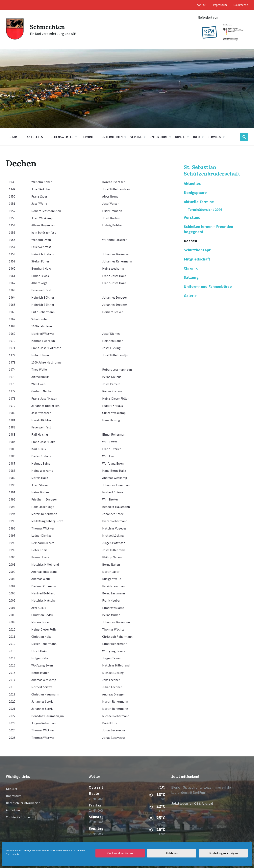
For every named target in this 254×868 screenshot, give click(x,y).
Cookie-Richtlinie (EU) (21, 817)
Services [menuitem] (215, 137)
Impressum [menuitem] (220, 5)
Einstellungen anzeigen (223, 853)
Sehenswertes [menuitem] (62, 137)
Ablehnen (172, 853)
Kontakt (12, 789)
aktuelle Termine (199, 202)
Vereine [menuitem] (136, 137)
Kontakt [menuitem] (202, 5)
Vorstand (192, 217)
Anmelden (13, 810)
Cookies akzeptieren (120, 853)
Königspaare (195, 193)
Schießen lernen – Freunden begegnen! (208, 229)
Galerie (190, 296)
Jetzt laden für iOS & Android (192, 803)
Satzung (191, 277)
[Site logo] (15, 39)
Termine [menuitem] (87, 137)
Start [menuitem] (14, 137)
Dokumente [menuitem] (241, 5)
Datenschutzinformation (23, 803)
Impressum (14, 796)
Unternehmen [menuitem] (112, 137)
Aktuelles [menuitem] (35, 137)
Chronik (191, 268)
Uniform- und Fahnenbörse (208, 286)
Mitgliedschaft (197, 259)
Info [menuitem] (196, 137)
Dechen (190, 241)
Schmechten (48, 27)
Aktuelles (192, 183)
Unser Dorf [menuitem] (159, 137)
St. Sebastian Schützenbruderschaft (212, 170)
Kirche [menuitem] (180, 137)
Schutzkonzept (197, 250)
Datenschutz (13, 854)
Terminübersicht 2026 (205, 210)
